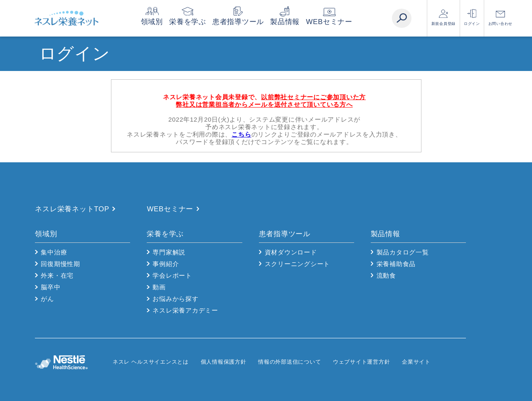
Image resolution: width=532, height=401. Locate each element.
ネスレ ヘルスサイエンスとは (151, 362)
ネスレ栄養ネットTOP (72, 209)
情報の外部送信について (289, 362)
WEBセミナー (345, 22)
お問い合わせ (501, 24)
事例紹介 (166, 264)
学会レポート (172, 275)
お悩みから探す (175, 299)
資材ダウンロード (291, 252)
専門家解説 (169, 252)
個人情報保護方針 (224, 362)
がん (47, 299)
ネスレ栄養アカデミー (185, 310)
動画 (159, 287)
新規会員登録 (444, 24)
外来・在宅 (57, 275)
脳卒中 (50, 287)
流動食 (386, 275)
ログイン (472, 24)
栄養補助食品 (396, 264)
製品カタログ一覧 (403, 252)
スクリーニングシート (298, 264)
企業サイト (416, 362)
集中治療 (54, 252)
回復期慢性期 (60, 264)
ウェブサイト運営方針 (362, 362)
